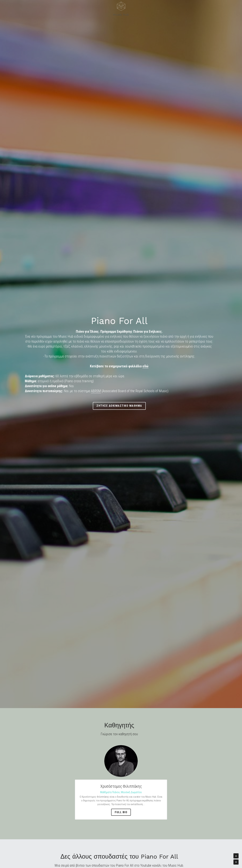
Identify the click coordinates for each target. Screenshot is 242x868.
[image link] (121, 761)
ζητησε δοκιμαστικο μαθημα (121, 406)
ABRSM (96, 391)
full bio (121, 812)
